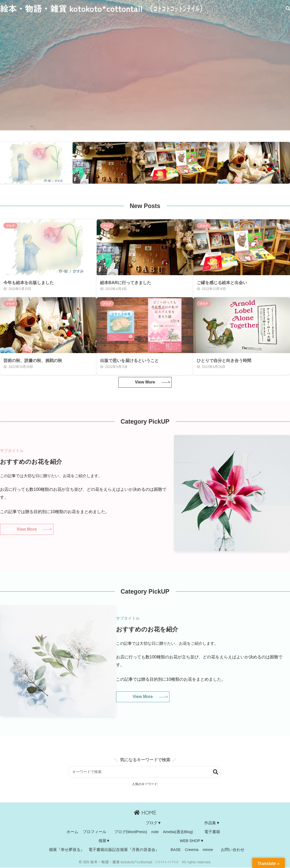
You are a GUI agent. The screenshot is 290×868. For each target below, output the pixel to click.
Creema (192, 850)
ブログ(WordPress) (131, 832)
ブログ (10, 226)
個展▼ (104, 841)
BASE (176, 850)
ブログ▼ (153, 823)
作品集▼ (212, 823)
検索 (217, 772)
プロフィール (95, 832)
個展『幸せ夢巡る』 (67, 850)
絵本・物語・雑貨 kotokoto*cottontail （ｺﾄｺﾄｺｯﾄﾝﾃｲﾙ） (104, 8)
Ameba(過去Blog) (178, 832)
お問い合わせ (233, 850)
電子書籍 (212, 832)
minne (208, 850)
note (155, 832)
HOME (145, 813)
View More (145, 382)
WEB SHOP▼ (192, 841)
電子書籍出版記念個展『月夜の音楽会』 (124, 850)
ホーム (72, 832)
